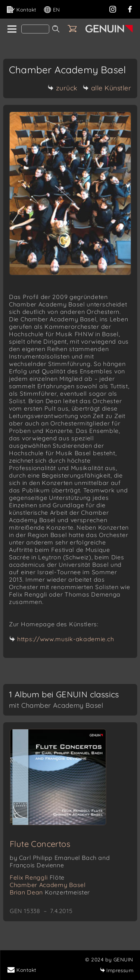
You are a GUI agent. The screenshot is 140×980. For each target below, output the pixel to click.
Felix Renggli (37, 877)
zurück (63, 88)
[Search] (35, 29)
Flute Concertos (40, 844)
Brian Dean (50, 892)
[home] (11, 29)
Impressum (116, 970)
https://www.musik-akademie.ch (66, 639)
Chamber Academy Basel (48, 885)
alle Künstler (107, 88)
